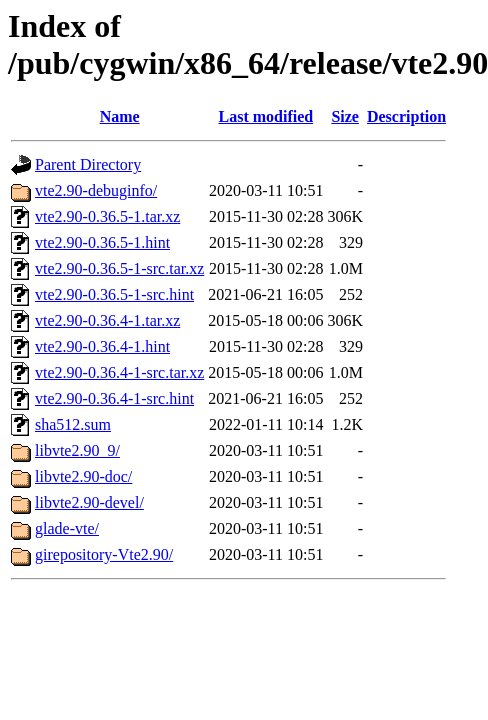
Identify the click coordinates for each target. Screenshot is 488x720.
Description (406, 116)
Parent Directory (88, 164)
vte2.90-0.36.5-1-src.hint (114, 294)
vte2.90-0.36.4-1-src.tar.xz (119, 372)
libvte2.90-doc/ (83, 476)
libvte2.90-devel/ (89, 502)
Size (345, 116)
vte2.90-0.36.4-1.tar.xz (107, 320)
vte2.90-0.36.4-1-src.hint (114, 398)
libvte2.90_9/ (77, 450)
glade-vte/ (67, 528)
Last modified (266, 116)
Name (120, 116)
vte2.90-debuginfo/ (96, 190)
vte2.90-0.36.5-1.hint (102, 242)
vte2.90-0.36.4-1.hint (102, 346)
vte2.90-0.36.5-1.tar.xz (107, 216)
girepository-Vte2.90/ (104, 554)
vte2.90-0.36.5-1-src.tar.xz (119, 268)
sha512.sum (73, 424)
